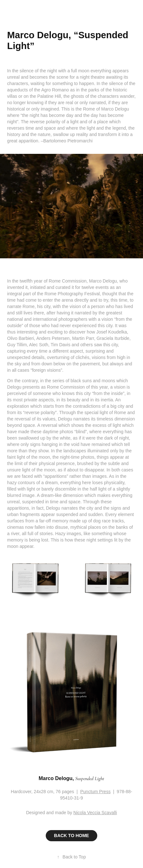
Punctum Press (95, 792)
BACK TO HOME (71, 836)
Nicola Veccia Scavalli (95, 813)
